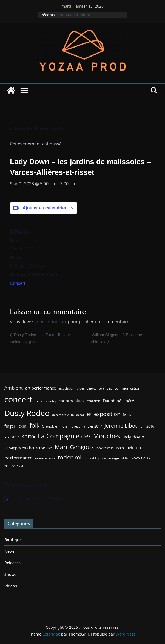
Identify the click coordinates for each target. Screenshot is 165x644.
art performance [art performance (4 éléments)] (41, 388)
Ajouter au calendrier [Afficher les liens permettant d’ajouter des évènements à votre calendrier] (44, 208)
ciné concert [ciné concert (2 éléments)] (96, 388)
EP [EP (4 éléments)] (89, 414)
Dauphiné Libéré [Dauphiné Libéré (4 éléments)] (118, 401)
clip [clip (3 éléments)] (109, 388)
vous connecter (51, 322)
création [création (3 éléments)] (94, 401)
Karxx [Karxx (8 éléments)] (28, 436)
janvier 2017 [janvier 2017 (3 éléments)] (92, 426)
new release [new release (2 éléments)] (105, 448)
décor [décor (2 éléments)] (80, 415)
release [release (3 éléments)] (41, 458)
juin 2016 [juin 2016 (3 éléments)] (147, 426)
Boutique (13, 540)
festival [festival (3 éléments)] (129, 415)
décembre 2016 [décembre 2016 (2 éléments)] (63, 415)
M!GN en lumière (74, 15)
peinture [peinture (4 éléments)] (134, 447)
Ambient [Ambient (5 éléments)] (14, 388)
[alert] (82, 499)
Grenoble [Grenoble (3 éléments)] (49, 426)
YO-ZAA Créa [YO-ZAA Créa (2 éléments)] (141, 458)
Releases (12, 563)
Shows (10, 574)
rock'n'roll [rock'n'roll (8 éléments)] (70, 457)
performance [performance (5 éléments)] (19, 458)
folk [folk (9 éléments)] (35, 425)
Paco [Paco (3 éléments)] (120, 448)
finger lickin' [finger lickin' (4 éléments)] (16, 426)
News (9, 551)
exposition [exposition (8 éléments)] (107, 414)
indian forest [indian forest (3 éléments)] (70, 426)
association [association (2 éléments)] (66, 388)
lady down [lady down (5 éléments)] (133, 437)
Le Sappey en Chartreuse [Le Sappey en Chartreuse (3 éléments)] (25, 448)
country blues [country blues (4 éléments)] (72, 401)
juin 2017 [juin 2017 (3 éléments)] (12, 437)
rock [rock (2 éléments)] (52, 458)
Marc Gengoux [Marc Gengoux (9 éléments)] (74, 447)
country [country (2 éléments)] (51, 401)
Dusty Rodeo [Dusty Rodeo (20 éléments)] (27, 413)
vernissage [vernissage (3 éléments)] (110, 458)
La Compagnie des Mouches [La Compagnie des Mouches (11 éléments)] (79, 436)
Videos (11, 586)
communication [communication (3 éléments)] (127, 388)
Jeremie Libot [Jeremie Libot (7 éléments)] (121, 425)
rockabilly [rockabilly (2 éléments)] (92, 458)
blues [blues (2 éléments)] (81, 388)
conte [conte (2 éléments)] (39, 401)
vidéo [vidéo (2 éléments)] (125, 458)
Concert (18, 283)
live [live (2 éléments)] (50, 448)
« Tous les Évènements (37, 129)
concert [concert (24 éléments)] (18, 399)
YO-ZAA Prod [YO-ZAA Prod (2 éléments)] (14, 466)
